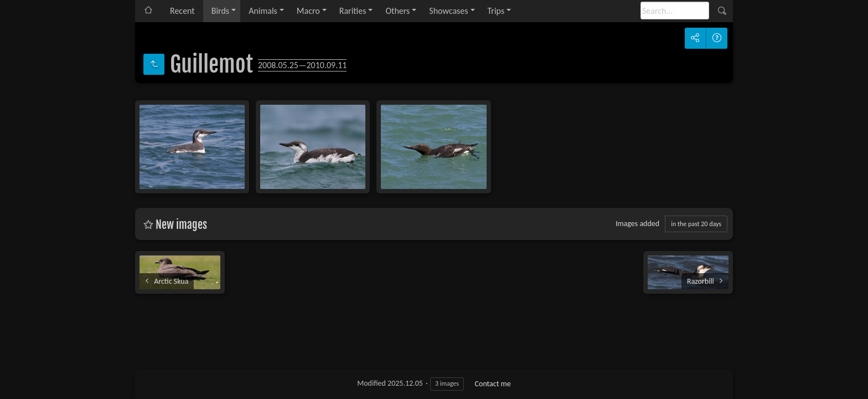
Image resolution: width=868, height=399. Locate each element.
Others (397, 11)
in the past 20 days (696, 224)
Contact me (493, 384)
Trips (496, 11)
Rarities (353, 11)
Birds (220, 11)
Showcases (448, 11)
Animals (263, 11)
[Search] (675, 11)
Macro (308, 11)
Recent (182, 11)
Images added (637, 224)
